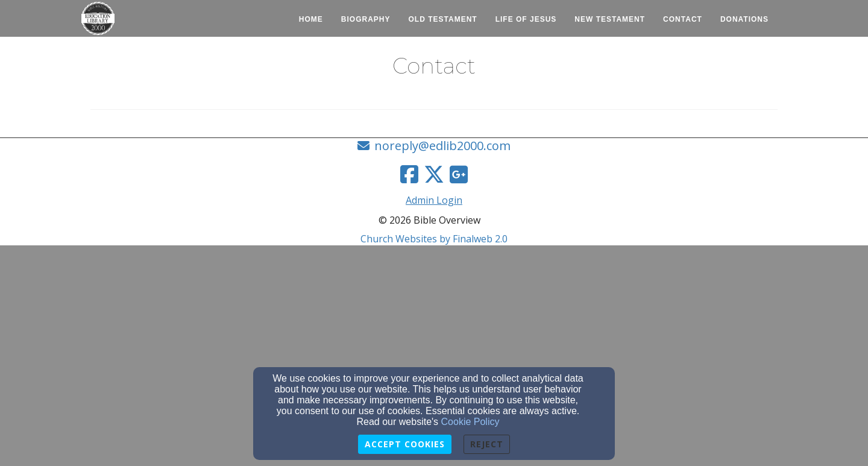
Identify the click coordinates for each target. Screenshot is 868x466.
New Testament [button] (610, 19)
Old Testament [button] (443, 19)
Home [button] (311, 19)
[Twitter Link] (434, 174)
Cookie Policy (470, 422)
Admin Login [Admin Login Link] (434, 200)
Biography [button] (366, 19)
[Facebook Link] (409, 174)
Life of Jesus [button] (526, 19)
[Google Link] (459, 174)
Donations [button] (744, 19)
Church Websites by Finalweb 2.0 (434, 239)
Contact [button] (683, 19)
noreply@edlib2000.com (442, 146)
